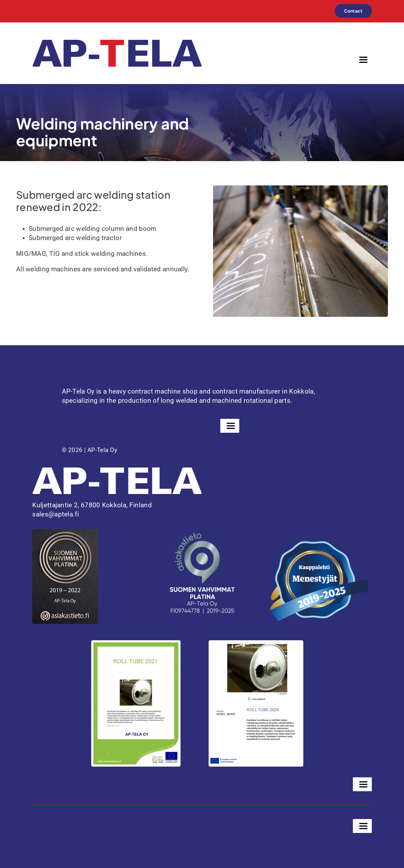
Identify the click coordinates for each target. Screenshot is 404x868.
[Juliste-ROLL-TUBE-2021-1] (136, 643)
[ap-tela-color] (117, 43)
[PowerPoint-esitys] (256, 643)
